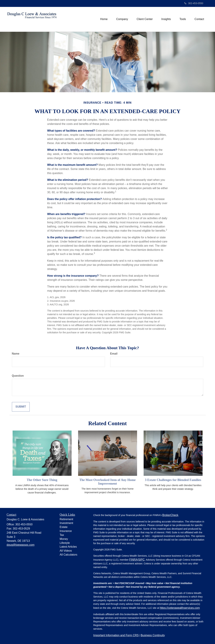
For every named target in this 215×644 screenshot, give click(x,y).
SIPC (141, 560)
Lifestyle (65, 543)
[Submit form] (21, 407)
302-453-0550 (194, 3)
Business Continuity (153, 635)
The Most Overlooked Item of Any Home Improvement (107, 482)
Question (18, 376)
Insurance (66, 531)
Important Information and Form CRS (116, 635)
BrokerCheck (170, 515)
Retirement (66, 519)
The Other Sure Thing (42, 480)
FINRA (133, 560)
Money (64, 539)
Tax (62, 535)
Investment (66, 523)
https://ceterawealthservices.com (180, 608)
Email (114, 354)
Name (16, 354)
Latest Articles (68, 547)
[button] (122, 19)
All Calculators (68, 555)
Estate (64, 527)
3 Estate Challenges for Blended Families (173, 480)
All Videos (66, 551)
